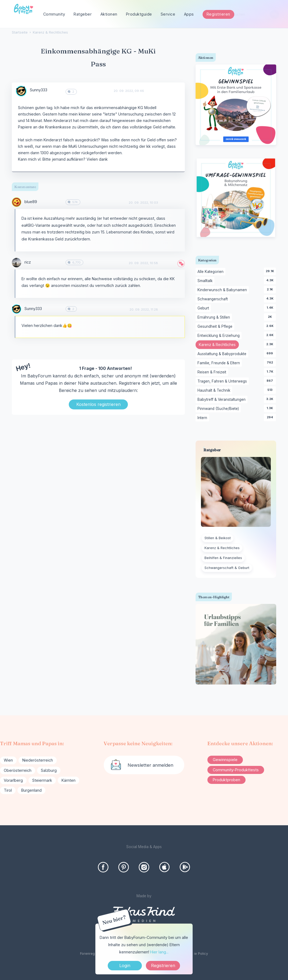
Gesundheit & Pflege (216, 327)
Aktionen (109, 14)
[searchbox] (254, 14)
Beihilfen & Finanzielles (223, 558)
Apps (189, 14)
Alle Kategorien (211, 272)
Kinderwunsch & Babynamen (223, 290)
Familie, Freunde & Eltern (220, 363)
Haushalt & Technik (215, 391)
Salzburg (49, 770)
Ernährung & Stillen (215, 318)
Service (168, 14)
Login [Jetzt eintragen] (125, 965)
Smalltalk (206, 281)
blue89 (31, 202)
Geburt (204, 308)
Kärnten (69, 780)
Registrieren (218, 14)
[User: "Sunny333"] (21, 91)
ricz (28, 262)
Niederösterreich (38, 760)
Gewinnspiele (225, 760)
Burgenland (31, 790)
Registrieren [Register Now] (163, 965)
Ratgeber (83, 14)
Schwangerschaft (214, 299)
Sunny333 (39, 90)
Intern (203, 418)
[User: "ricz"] (17, 263)
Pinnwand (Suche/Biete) (219, 409)
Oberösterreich (18, 770)
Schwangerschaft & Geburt (227, 568)
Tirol (8, 790)
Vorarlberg (13, 780)
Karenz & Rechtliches (219, 345)
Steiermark (42, 780)
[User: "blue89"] (17, 202)
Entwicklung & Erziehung (219, 336)
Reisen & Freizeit (213, 372)
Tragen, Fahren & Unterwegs (223, 381)
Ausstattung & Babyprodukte (223, 354)
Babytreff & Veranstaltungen (222, 400)
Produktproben (226, 780)
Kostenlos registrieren (98, 404)
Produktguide (139, 14)
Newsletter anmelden (150, 765)
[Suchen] (274, 14)
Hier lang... (159, 952)
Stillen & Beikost (218, 538)
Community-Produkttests (236, 770)
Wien (8, 760)
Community (54, 14)
